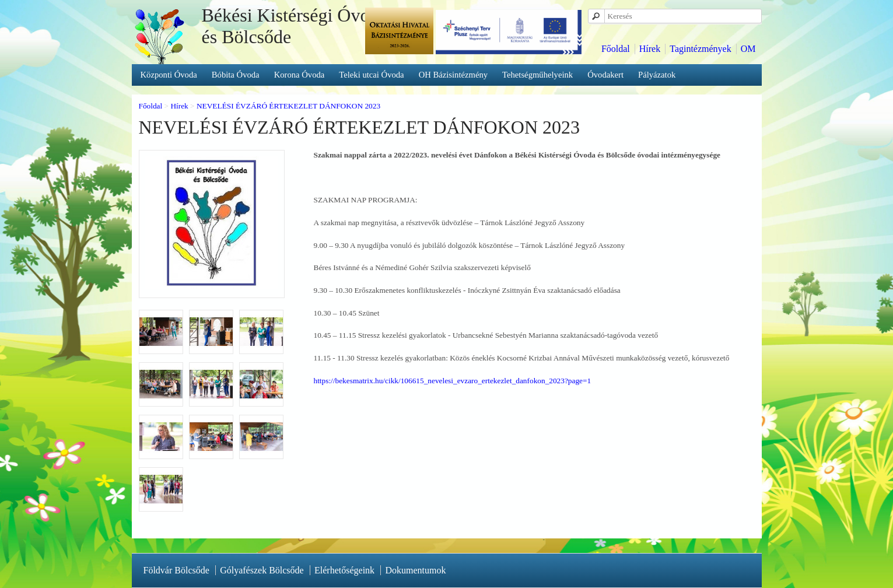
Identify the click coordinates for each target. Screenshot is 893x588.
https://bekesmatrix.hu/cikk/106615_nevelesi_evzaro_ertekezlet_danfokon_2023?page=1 (453, 381)
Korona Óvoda (300, 75)
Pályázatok (657, 75)
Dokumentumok (415, 570)
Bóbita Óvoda (236, 75)
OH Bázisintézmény (453, 75)
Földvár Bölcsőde (176, 570)
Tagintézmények (701, 49)
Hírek (650, 49)
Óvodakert (605, 75)
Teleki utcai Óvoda (371, 75)
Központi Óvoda (169, 75)
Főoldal (616, 49)
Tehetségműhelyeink (537, 75)
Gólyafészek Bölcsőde (262, 570)
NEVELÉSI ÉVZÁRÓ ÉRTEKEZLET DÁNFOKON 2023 (288, 106)
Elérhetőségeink (344, 570)
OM (748, 49)
